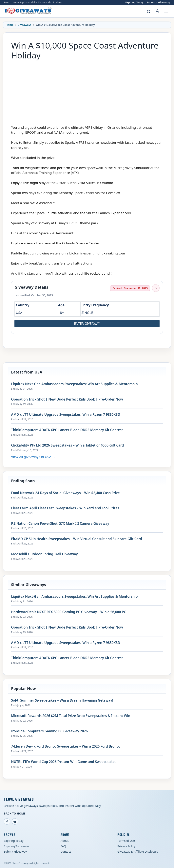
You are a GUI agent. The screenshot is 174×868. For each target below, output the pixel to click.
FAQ (63, 846)
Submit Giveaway (15, 852)
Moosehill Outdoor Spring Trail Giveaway (44, 554)
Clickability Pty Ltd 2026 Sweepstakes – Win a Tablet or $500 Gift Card (68, 445)
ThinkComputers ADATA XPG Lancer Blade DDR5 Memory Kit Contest (67, 430)
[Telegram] (15, 821)
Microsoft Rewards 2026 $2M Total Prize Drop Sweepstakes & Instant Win (71, 716)
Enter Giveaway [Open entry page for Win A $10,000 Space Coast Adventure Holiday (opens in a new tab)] (87, 324)
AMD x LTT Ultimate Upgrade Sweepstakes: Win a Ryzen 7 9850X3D (66, 415)
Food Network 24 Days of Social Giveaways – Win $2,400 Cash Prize (65, 493)
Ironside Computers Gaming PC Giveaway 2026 (49, 731)
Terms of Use (126, 841)
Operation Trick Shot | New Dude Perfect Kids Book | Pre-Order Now (67, 399)
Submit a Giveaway (158, 2)
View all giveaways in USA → (33, 457)
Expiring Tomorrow (17, 846)
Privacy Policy (126, 846)
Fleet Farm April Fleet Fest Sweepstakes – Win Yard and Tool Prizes (65, 508)
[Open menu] (166, 11)
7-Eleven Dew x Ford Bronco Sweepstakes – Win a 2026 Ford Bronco (66, 746)
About (65, 841)
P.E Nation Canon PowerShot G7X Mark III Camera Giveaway (60, 524)
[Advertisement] (87, 91)
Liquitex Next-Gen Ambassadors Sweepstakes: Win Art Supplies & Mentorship (74, 384)
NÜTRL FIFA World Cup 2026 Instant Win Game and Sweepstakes (64, 762)
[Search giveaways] (149, 12)
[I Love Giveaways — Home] (28, 11)
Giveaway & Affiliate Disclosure (138, 852)
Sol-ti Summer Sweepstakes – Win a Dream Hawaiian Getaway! (62, 700)
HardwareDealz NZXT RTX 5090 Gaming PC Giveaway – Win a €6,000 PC (69, 612)
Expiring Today (134, 2)
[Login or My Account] (157, 11)
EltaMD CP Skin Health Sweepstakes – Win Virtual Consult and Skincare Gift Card (77, 539)
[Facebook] (7, 821)
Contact (66, 852)
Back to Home (15, 813)
